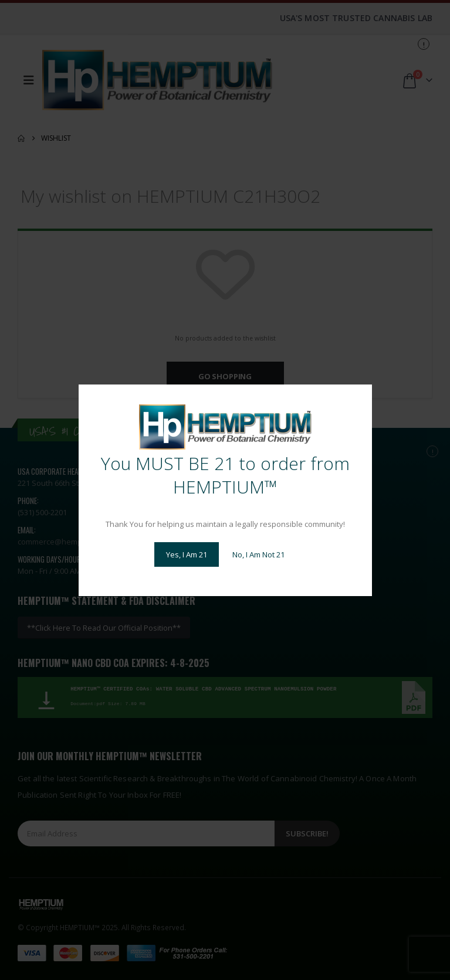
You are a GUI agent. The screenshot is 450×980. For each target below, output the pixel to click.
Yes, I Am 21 (187, 554)
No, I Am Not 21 (258, 554)
